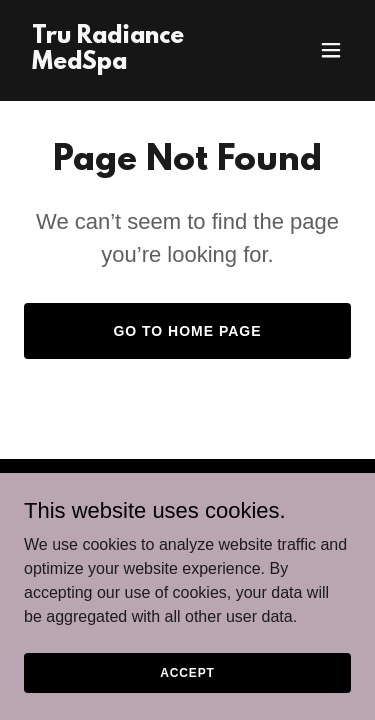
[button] (331, 50)
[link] (138, 63)
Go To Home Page (187, 331)
